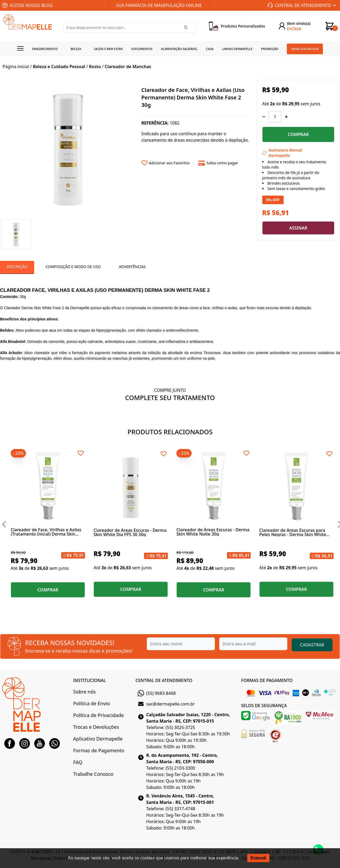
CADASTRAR (312, 645)
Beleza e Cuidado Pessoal (59, 67)
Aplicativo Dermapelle (98, 739)
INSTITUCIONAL (90, 680)
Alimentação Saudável (179, 49)
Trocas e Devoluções (96, 727)
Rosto (95, 67)
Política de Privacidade (98, 715)
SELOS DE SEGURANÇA (264, 706)
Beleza (76, 49)
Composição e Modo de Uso (73, 267)
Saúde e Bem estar (108, 49)
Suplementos (142, 49)
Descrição (17, 267)
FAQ (78, 762)
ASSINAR (298, 228)
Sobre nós (84, 692)
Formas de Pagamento (99, 750)
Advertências (132, 267)
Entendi (258, 858)
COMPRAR (298, 134)
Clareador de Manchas (128, 67)
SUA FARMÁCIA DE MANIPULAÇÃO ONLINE (159, 5)
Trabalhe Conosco (93, 774)
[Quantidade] (275, 117)
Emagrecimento (45, 49)
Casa (210, 49)
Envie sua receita (305, 49)
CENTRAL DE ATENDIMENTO (164, 680)
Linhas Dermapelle (237, 49)
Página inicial (16, 67)
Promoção (270, 49)
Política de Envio (92, 703)
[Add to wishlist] (168, 163)
